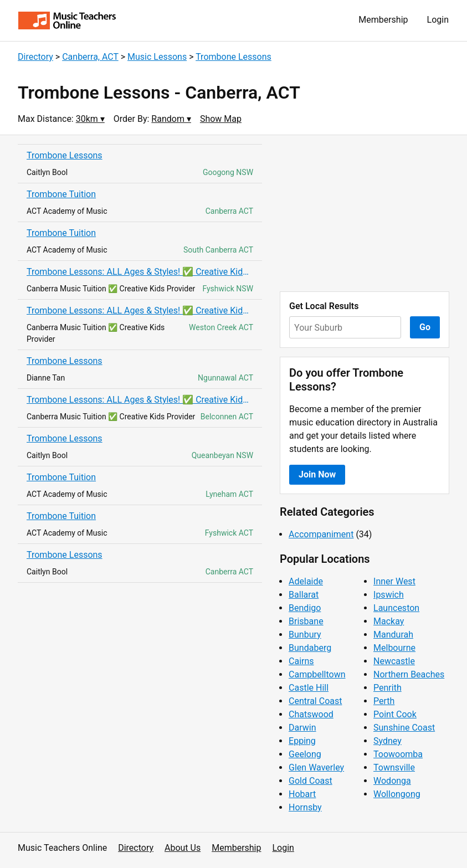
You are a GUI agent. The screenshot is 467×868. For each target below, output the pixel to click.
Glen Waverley (316, 767)
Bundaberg (310, 648)
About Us (183, 848)
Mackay (389, 621)
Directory (35, 57)
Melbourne (394, 648)
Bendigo (305, 608)
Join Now (317, 474)
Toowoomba (398, 754)
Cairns (301, 661)
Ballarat (304, 595)
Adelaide (306, 581)
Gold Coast (311, 781)
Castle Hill (309, 688)
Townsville (394, 767)
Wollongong (397, 794)
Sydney (388, 741)
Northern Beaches (409, 674)
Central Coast (315, 701)
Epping (302, 741)
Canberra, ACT (90, 57)
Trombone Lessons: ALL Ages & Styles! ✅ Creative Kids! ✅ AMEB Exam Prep (140, 272)
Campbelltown (317, 674)
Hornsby (305, 807)
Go (425, 327)
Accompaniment (321, 534)
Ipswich (389, 595)
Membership (383, 20)
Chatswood (311, 714)
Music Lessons (157, 57)
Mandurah (393, 635)
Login (438, 20)
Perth (384, 701)
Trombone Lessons (233, 57)
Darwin (302, 728)
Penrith (388, 688)
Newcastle (394, 661)
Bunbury (305, 635)
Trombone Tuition (61, 194)
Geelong (305, 754)
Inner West (394, 581)
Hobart (302, 794)
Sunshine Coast (404, 728)
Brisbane (306, 621)
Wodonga (392, 781)
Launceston (396, 608)
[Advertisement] (365, 213)
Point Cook (395, 714)
